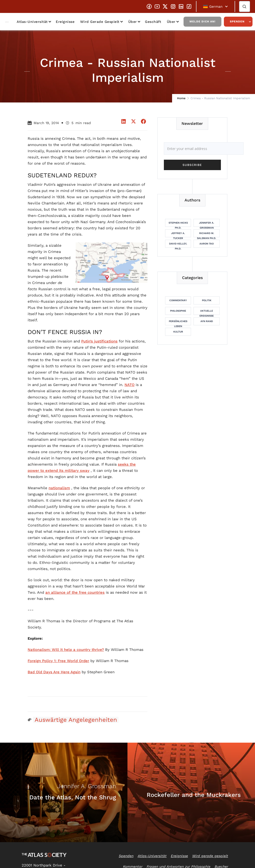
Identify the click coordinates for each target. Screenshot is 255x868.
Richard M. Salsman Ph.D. (207, 235)
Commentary (178, 300)
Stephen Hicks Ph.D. (178, 224)
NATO (129, 385)
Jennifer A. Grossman (207, 224)
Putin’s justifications (99, 341)
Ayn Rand (207, 321)
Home (181, 98)
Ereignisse (65, 22)
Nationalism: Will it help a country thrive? (66, 650)
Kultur (178, 332)
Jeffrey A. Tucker (178, 235)
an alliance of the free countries (75, 592)
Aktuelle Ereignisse (207, 312)
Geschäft (153, 22)
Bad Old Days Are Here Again (54, 672)
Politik (207, 300)
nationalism (59, 488)
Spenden (237, 22)
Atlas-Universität (32, 22)
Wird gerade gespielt (100, 22)
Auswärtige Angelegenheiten (76, 720)
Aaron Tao (207, 244)
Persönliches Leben (178, 323)
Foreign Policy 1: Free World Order (58, 661)
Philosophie (178, 311)
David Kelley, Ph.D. (178, 245)
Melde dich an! (202, 22)
